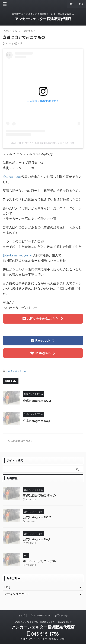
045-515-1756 (43, 634)
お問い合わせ (61, 616)
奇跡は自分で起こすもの (39, 495)
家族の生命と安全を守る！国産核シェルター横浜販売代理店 (43, 622)
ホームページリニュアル (39, 561)
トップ (22, 616)
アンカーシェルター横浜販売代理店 (43, 19)
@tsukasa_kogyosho (17, 255)
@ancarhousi (12, 177)
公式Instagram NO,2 (37, 401)
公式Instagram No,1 (37, 421)
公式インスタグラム (16, 371)
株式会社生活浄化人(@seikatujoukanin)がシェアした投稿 (43, 143)
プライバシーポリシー (40, 616)
